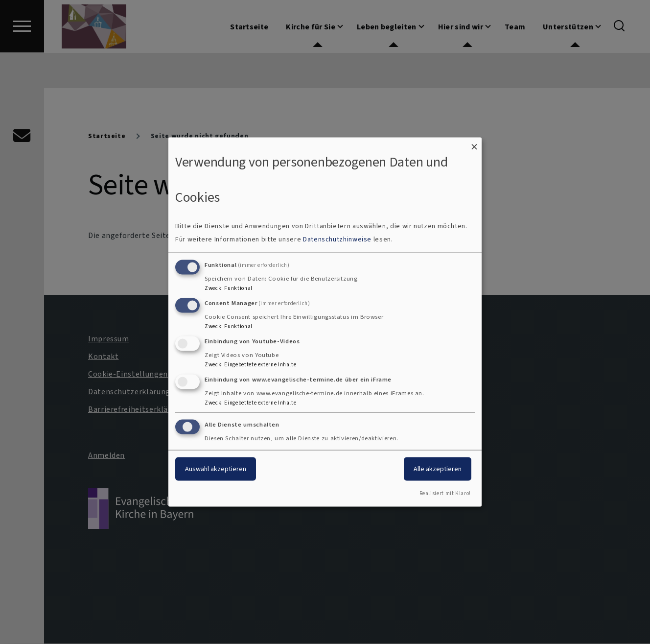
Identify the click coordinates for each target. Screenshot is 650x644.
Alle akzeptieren (438, 469)
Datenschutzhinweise (337, 239)
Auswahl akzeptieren (216, 469)
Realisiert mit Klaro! (445, 493)
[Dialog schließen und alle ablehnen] (474, 143)
